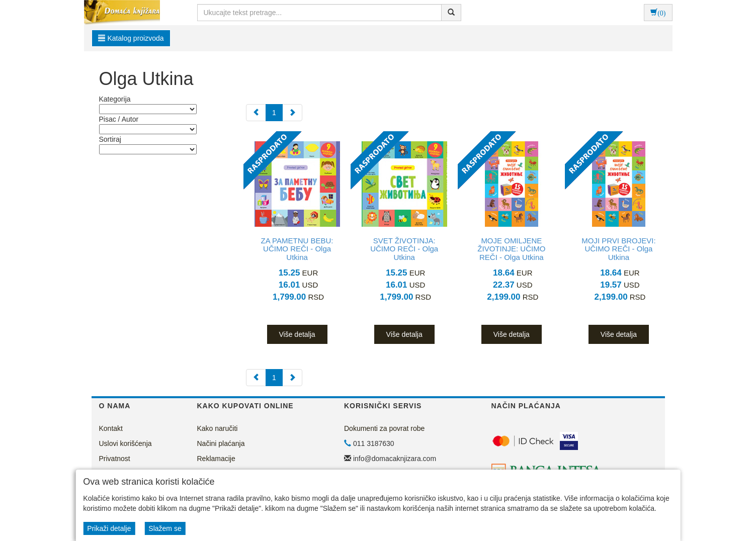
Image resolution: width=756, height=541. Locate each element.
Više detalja (297, 334)
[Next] (292, 113)
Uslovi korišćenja (125, 443)
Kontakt (111, 428)
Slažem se (165, 528)
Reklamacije (216, 459)
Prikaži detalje (109, 528)
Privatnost (115, 459)
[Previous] (256, 113)
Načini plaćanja (221, 443)
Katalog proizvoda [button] (131, 38)
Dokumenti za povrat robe (384, 428)
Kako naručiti (218, 428)
